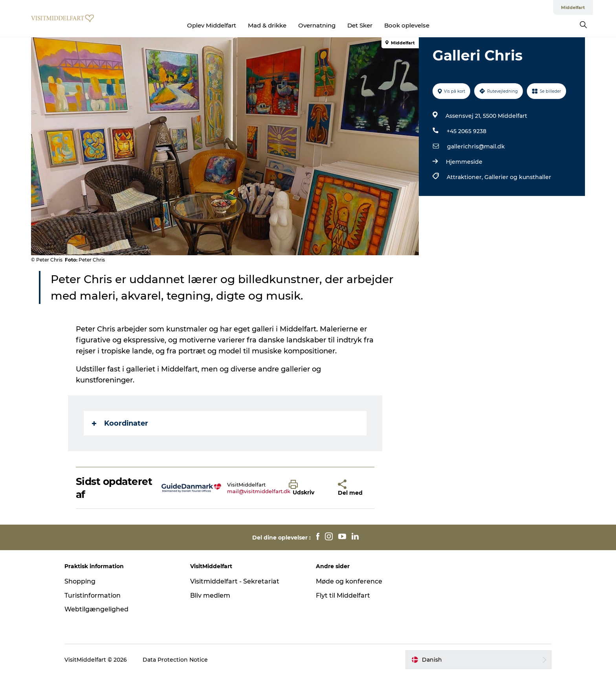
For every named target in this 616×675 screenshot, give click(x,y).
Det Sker (360, 25)
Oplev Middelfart (212, 25)
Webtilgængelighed (96, 609)
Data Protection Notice (175, 660)
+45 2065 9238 (467, 131)
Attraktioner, (466, 177)
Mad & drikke (267, 25)
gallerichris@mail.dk (476, 146)
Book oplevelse (407, 25)
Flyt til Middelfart (343, 595)
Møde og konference (349, 581)
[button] (307, 488)
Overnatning (317, 25)
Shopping (80, 581)
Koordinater (120, 423)
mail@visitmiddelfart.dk (259, 491)
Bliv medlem (210, 595)
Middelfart (573, 7)
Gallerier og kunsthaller (518, 177)
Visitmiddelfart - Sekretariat (235, 581)
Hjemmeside (464, 162)
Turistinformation (93, 595)
